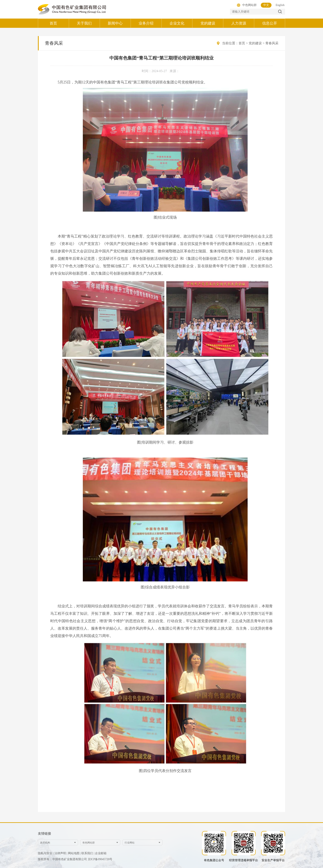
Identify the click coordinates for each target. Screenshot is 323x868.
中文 (266, 5)
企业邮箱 (101, 853)
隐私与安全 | (46, 853)
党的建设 (255, 43)
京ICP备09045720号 (100, 859)
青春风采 (272, 43)
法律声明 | (61, 853)
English (280, 5)
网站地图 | (74, 853)
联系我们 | (88, 853)
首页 (242, 43)
